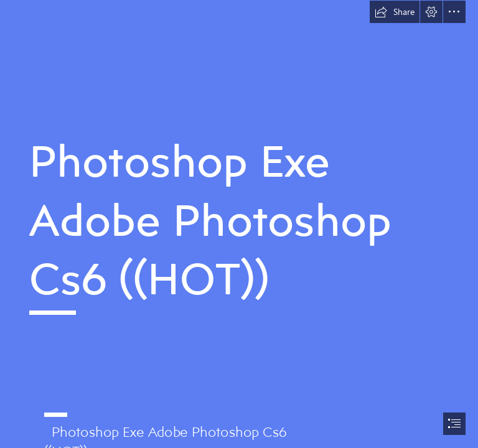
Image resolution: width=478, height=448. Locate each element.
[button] (395, 12)
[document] (239, 224)
